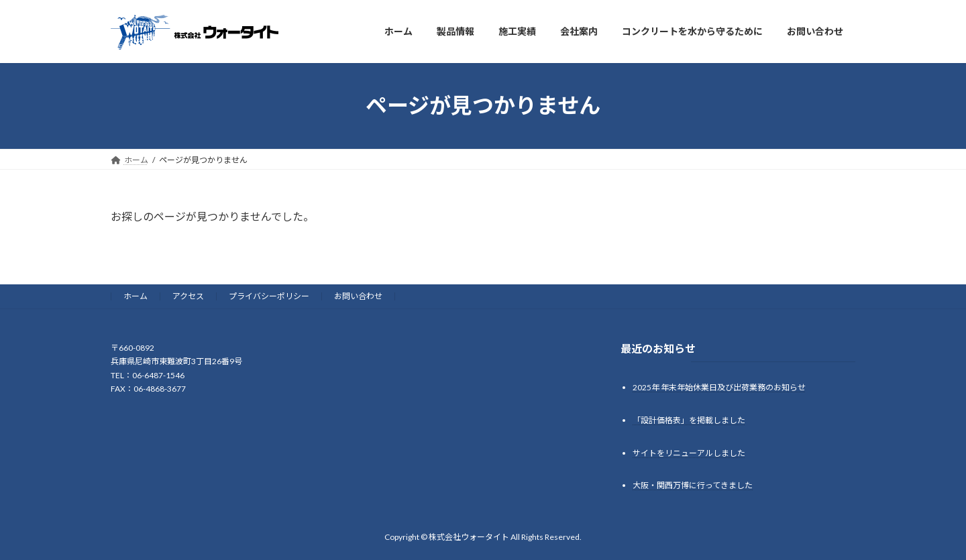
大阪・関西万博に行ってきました (693, 485)
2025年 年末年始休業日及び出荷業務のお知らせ (719, 387)
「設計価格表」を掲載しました (689, 419)
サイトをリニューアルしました (689, 452)
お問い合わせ (358, 296)
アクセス (188, 296)
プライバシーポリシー (269, 296)
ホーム (136, 296)
